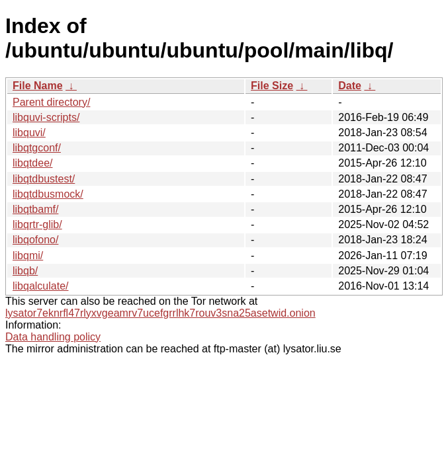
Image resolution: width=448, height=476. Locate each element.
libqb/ (25, 271)
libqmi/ (28, 256)
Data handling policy (53, 337)
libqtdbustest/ (44, 179)
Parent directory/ (51, 102)
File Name (38, 86)
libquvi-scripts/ (46, 117)
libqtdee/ (33, 163)
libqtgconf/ (37, 148)
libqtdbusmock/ (48, 194)
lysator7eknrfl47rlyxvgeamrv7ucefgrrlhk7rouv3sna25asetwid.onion (160, 313)
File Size (272, 86)
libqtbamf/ (35, 209)
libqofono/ (35, 240)
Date (350, 86)
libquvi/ (29, 133)
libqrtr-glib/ (37, 224)
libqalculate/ (41, 286)
